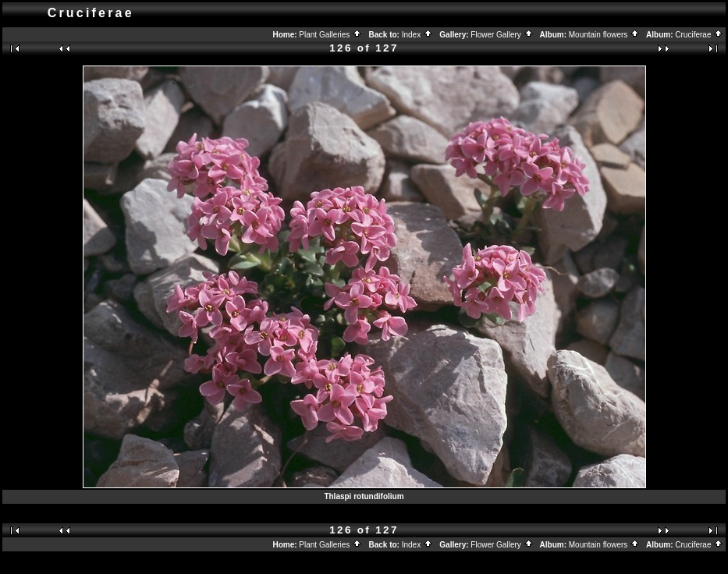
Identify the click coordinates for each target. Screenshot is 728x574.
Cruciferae (699, 35)
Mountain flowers (604, 35)
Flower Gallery (502, 35)
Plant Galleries (330, 35)
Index (417, 35)
